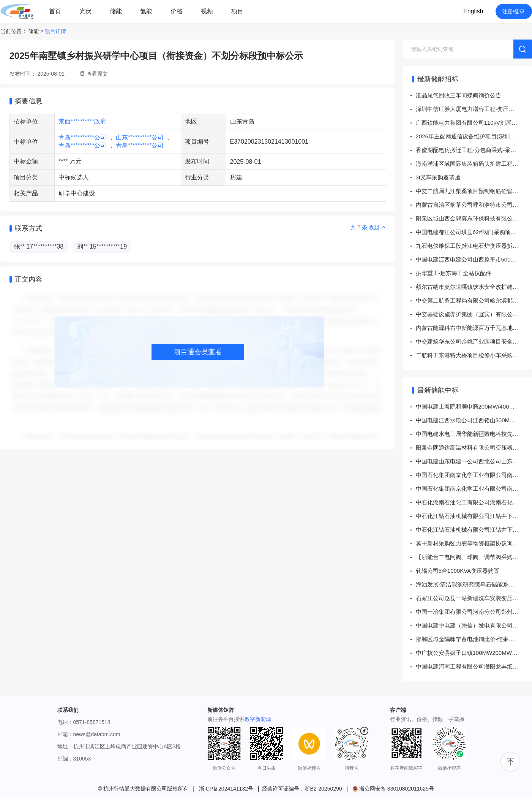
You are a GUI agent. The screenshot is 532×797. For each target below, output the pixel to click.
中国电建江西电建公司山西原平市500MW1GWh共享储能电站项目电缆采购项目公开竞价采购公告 (474, 259)
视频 (207, 11)
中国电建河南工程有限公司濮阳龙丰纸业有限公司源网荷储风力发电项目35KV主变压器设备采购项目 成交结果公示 (474, 666)
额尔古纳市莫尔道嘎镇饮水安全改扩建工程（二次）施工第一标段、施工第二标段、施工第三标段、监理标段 (474, 287)
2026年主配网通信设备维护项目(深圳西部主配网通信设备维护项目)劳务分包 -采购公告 (474, 136)
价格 (177, 11)
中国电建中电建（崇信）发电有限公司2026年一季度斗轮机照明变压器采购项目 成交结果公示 (474, 625)
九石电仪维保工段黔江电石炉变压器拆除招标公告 (474, 246)
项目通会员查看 (198, 352)
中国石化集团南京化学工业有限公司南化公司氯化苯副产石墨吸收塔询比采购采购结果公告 (474, 475)
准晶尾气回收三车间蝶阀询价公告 (459, 95)
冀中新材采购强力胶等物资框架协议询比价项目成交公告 (474, 543)
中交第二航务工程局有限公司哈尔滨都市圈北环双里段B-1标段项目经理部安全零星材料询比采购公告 (474, 300)
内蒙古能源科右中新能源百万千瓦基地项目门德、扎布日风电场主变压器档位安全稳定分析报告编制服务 (474, 328)
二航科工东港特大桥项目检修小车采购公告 (470, 355)
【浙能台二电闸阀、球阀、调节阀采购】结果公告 (474, 557)
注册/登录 (514, 11)
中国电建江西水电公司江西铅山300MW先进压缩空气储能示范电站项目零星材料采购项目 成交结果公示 (474, 420)
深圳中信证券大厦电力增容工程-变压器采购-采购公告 (474, 109)
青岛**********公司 (83, 137)
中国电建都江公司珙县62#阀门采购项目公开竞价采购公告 (474, 232)
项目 (237, 11)
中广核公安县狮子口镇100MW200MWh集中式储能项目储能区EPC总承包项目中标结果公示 (474, 653)
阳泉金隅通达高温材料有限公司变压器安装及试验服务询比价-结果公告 (474, 448)
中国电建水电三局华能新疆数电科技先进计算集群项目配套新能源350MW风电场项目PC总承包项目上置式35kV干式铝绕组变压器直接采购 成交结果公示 (474, 434)
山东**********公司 (141, 137)
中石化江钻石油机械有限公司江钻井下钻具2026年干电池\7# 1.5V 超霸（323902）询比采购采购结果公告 (474, 530)
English (473, 11)
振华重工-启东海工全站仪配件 (454, 273)
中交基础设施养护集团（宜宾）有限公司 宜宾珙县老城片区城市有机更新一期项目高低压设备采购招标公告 (474, 314)
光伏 (85, 11)
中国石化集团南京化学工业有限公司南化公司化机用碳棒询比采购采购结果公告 (474, 489)
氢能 (146, 11)
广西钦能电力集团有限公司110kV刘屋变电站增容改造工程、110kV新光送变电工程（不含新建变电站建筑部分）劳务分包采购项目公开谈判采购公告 (474, 123)
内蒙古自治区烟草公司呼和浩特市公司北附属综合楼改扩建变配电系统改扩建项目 (474, 205)
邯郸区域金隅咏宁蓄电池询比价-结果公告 (468, 639)
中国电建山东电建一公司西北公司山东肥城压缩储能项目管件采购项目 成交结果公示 (474, 461)
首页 (55, 11)
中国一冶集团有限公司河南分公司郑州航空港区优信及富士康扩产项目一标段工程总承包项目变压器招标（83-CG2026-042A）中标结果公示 (474, 612)
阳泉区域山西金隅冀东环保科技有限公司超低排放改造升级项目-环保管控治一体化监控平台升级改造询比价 (474, 218)
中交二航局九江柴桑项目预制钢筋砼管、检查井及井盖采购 (474, 191)
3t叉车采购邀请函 (438, 177)
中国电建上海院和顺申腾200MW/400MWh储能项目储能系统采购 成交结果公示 (474, 406)
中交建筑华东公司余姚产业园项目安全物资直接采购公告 (474, 341)
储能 (116, 11)
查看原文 (97, 74)
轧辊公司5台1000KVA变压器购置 (458, 571)
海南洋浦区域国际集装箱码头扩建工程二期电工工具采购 (474, 164)
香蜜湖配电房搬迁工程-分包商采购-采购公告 (472, 150)
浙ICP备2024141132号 (226, 789)
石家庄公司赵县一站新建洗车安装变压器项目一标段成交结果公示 (474, 598)
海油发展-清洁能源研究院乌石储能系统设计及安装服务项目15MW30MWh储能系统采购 (474, 584)
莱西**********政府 (82, 121)
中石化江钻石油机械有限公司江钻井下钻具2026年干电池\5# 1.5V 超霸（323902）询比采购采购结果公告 (474, 516)
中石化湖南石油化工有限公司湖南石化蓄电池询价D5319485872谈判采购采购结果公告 (474, 502)
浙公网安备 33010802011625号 (393, 789)
